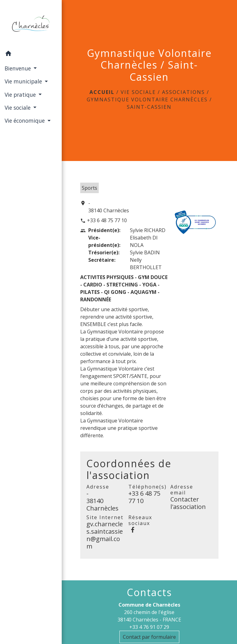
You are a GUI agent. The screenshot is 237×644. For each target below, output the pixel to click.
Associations (183, 92)
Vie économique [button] (25, 121)
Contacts (149, 592)
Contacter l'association (188, 503)
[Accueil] (31, 24)
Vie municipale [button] (24, 81)
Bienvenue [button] (19, 68)
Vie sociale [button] (18, 108)
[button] (31, 54)
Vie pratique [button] (21, 95)
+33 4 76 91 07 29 (149, 627)
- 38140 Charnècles (109, 207)
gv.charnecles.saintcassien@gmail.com (105, 535)
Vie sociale (138, 92)
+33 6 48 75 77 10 (107, 220)
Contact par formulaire (149, 637)
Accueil (102, 92)
